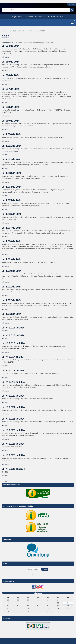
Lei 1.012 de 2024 (11, 300)
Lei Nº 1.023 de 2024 (13, 430)
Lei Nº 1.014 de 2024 (13, 328)
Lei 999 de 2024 (10, 121)
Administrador (8, 43)
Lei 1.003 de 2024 (11, 173)
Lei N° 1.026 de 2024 (13, 469)
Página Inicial (17, 17)
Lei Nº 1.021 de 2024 (13, 407)
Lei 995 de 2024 (10, 62)
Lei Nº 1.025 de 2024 (13, 455)
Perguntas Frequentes (34, 17)
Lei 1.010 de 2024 (11, 271)
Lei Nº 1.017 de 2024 (13, 357)
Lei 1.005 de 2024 (11, 200)
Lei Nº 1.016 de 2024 (13, 343)
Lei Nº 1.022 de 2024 (13, 419)
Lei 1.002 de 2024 (11, 159)
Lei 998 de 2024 (10, 107)
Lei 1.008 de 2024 (11, 241)
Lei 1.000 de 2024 (11, 134)
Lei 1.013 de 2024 (11, 314)
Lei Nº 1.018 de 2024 (13, 370)
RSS (6, 481)
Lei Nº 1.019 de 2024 (13, 382)
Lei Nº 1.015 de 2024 (13, 335)
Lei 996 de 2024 (10, 75)
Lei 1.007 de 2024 (11, 228)
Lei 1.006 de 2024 (11, 214)
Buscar (6, 564)
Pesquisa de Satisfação (55, 17)
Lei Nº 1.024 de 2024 (13, 444)
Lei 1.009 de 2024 (11, 259)
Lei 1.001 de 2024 (11, 146)
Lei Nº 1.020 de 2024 (13, 396)
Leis (25, 31)
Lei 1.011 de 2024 (11, 287)
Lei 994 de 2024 (10, 46)
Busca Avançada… (38, 575)
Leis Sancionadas (34, 31)
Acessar (72, 4)
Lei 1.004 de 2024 (11, 187)
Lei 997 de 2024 (10, 89)
